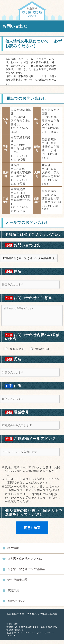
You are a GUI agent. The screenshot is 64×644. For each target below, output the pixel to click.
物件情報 (13, 548)
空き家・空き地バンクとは (25, 559)
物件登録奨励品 (18, 580)
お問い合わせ (16, 601)
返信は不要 (43, 349)
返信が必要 (17, 349)
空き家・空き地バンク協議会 (26, 569)
